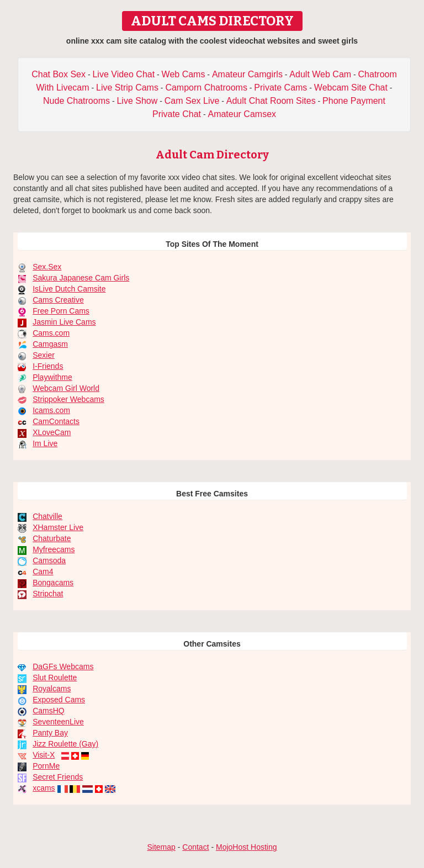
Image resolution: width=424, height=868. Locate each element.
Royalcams (52, 689)
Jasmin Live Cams (64, 322)
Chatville (47, 516)
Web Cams (184, 74)
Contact (195, 847)
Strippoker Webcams (68, 399)
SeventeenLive (58, 722)
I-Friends (48, 366)
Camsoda (49, 560)
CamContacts (56, 421)
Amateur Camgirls (247, 74)
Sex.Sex (47, 267)
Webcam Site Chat (351, 88)
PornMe (46, 766)
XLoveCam (52, 432)
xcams (44, 788)
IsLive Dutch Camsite (69, 289)
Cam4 (43, 571)
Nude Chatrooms (76, 101)
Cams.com (51, 333)
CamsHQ (49, 711)
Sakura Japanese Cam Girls (81, 278)
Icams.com (51, 410)
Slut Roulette (55, 678)
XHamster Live (58, 527)
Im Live (45, 443)
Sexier (44, 355)
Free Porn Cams (61, 311)
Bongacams (53, 583)
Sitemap (161, 847)
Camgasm (50, 344)
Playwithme (52, 377)
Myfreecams (54, 549)
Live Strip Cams (127, 88)
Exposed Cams (59, 700)
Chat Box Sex (59, 74)
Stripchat (48, 594)
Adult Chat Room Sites (271, 101)
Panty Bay (50, 733)
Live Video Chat (123, 74)
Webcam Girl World (66, 388)
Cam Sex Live (192, 101)
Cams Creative (58, 300)
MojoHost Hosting (247, 847)
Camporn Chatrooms (206, 88)
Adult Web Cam (320, 74)
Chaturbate (52, 538)
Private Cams (280, 88)
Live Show (137, 101)
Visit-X (44, 755)
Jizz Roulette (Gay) (65, 744)
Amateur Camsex (242, 114)
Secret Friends (58, 777)
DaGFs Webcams (63, 666)
